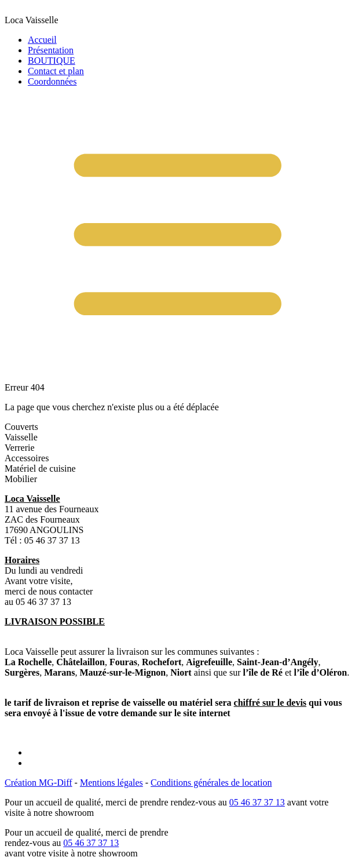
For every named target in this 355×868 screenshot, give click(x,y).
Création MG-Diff (39, 783)
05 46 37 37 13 (257, 802)
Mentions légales (111, 783)
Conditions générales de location (211, 783)
